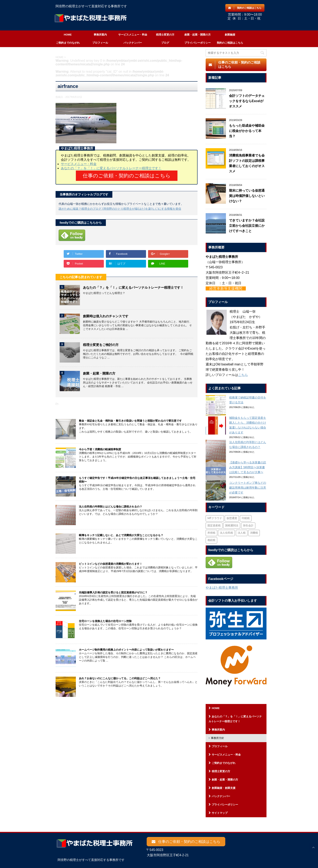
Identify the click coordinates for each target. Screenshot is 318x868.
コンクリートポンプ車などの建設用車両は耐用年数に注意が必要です (248, 488)
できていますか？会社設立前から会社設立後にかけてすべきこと (247, 226)
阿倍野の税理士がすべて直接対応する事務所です (91, 858)
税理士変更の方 (165, 35)
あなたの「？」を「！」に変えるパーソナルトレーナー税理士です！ (111, 168)
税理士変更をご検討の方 (101, 345)
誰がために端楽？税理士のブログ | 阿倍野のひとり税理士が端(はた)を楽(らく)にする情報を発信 (120, 208)
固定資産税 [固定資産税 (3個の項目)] (214, 526)
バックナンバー (133, 43)
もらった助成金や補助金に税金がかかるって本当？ (247, 131)
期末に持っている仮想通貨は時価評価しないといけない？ (247, 196)
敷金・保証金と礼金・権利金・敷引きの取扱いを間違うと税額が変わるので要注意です (130, 421)
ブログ (165, 43)
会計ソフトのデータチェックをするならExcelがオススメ (247, 101)
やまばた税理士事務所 (222, 588)
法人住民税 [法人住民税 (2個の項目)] (226, 533)
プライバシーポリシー (198, 43)
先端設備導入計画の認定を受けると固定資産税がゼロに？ (113, 592)
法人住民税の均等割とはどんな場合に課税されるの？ (111, 506)
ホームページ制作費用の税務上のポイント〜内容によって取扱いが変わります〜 (126, 649)
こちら (243, 375)
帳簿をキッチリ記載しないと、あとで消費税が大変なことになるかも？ (121, 535)
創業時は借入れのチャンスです (106, 316)
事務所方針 (218, 738)
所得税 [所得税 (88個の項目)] (211, 533)
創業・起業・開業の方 (198, 35)
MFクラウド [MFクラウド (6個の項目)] (215, 518)
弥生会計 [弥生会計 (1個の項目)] (248, 526)
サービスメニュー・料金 (133, 35)
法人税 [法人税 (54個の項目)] (242, 533)
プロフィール (100, 43)
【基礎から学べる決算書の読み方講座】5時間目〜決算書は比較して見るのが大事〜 (248, 467)
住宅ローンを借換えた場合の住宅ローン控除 (105, 621)
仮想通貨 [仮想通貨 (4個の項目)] (232, 518)
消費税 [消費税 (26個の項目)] (254, 533)
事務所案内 (100, 35)
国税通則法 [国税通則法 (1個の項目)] (232, 526)
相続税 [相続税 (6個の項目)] (211, 540)
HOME (68, 35)
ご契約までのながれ (68, 43)
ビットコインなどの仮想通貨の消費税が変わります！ (111, 564)
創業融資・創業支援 (224, 788)
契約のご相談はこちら (230, 43)
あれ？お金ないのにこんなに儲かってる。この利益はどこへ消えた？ (120, 678)
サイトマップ (220, 813)
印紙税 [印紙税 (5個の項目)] (246, 518)
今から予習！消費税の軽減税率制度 (100, 449)
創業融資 (230, 35)
